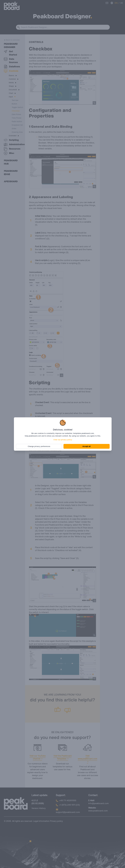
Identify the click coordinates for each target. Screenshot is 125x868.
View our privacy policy (63, 439)
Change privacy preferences (39, 446)
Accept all (86, 446)
